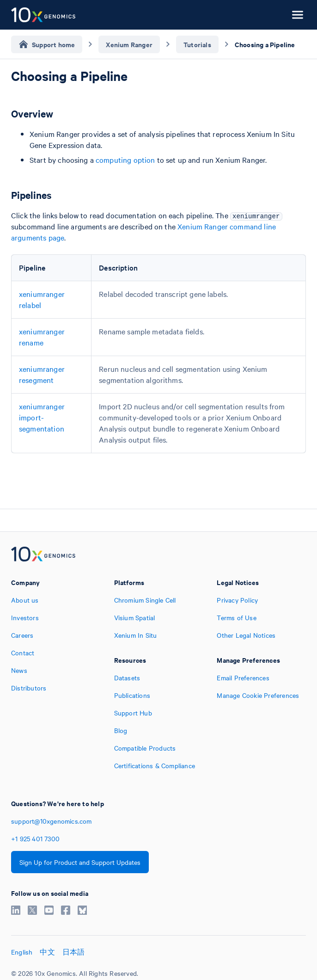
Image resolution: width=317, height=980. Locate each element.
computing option (125, 160)
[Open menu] (298, 15)
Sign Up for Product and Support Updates (80, 862)
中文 (47, 952)
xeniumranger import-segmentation (42, 417)
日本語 (74, 952)
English (22, 952)
